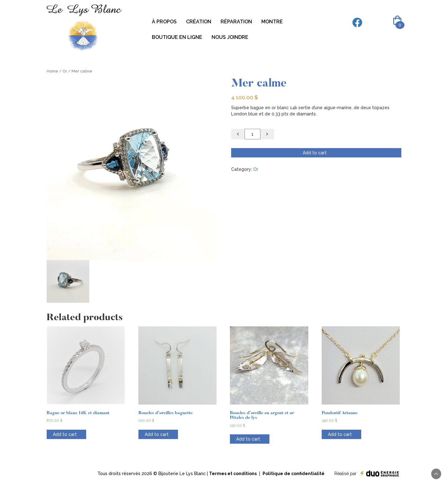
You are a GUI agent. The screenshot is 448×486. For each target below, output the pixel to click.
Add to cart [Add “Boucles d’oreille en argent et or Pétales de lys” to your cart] (248, 439)
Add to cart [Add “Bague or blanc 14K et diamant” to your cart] (65, 434)
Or (65, 71)
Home (52, 71)
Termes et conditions (233, 474)
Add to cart (315, 153)
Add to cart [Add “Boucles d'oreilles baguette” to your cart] (157, 434)
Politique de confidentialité (294, 474)
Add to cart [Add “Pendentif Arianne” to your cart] (340, 434)
